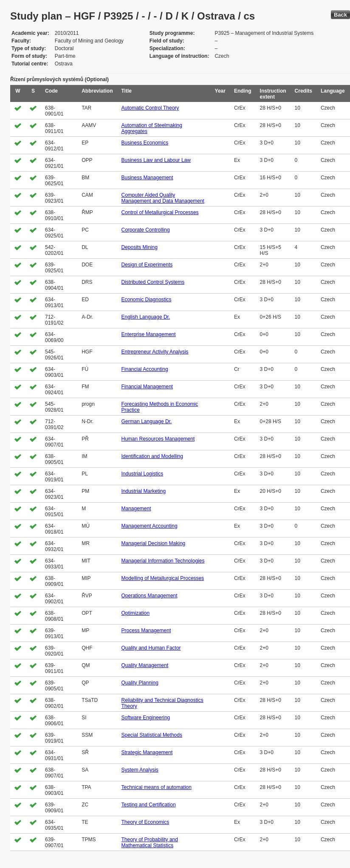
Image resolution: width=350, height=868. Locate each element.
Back (340, 15)
